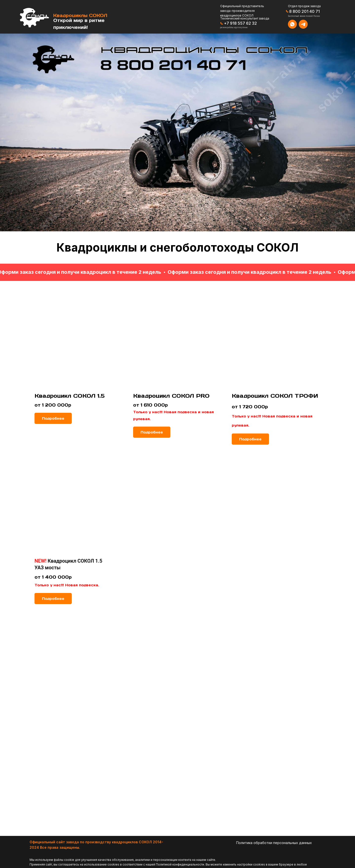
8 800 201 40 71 (304, 11)
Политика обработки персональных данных (274, 843)
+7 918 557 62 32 (240, 23)
